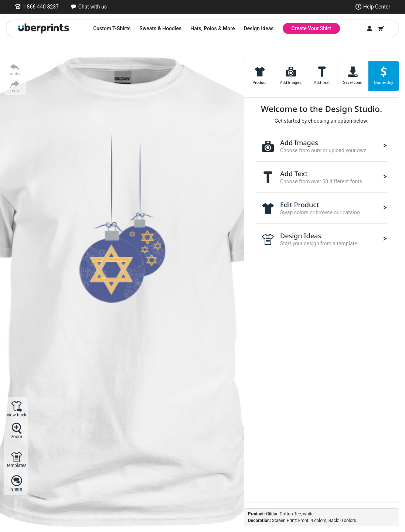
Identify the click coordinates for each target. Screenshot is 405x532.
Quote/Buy (384, 83)
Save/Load (353, 83)
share (17, 489)
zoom (17, 436)
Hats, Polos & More (212, 28)
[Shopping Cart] (381, 28)
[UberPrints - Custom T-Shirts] (44, 28)
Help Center (377, 7)
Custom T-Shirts (112, 28)
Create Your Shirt (311, 28)
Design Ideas (259, 28)
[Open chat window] (89, 7)
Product (259, 83)
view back (17, 415)
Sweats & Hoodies (160, 28)
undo (15, 74)
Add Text (322, 83)
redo (15, 91)
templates (16, 465)
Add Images (291, 83)
